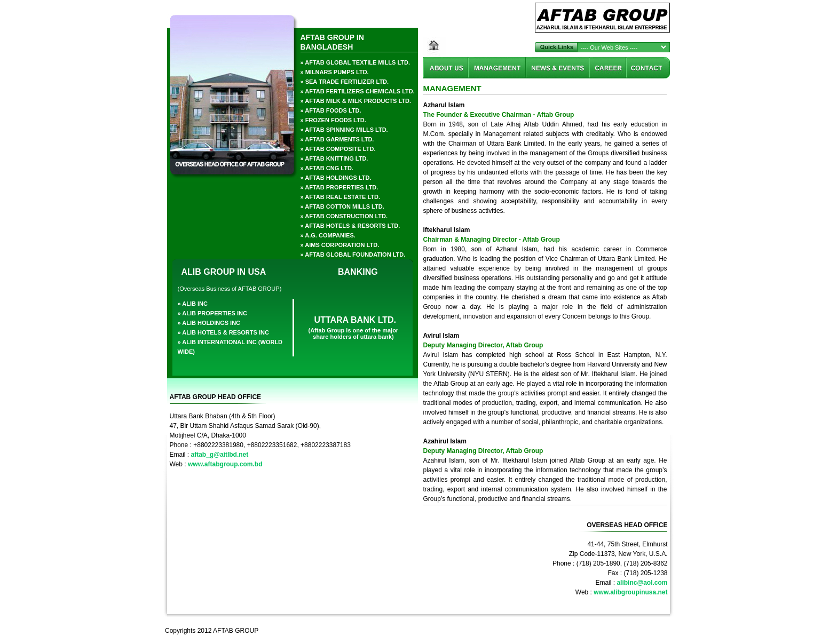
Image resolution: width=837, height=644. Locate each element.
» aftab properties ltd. (339, 187)
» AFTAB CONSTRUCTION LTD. (344, 216)
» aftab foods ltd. (331, 110)
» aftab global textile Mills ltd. (356, 62)
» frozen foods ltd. (333, 120)
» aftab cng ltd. (327, 168)
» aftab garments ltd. (337, 139)
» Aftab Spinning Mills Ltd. (344, 130)
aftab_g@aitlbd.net (220, 455)
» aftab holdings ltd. (336, 178)
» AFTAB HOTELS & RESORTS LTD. (350, 226)
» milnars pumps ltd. (335, 72)
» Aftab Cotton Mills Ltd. (342, 206)
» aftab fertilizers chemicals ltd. (358, 91)
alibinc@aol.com (642, 583)
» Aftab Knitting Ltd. (334, 158)
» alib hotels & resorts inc (223, 332)
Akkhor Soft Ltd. (643, 631)
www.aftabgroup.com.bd (225, 464)
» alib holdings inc (209, 323)
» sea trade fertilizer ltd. (345, 82)
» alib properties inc (212, 313)
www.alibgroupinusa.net (630, 592)
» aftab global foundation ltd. (353, 255)
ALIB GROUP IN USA (224, 272)
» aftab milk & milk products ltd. (356, 101)
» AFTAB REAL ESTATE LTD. (341, 197)
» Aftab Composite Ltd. (338, 149)
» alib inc (193, 304)
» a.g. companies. (328, 235)
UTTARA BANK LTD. (355, 320)
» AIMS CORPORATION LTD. (340, 245)
